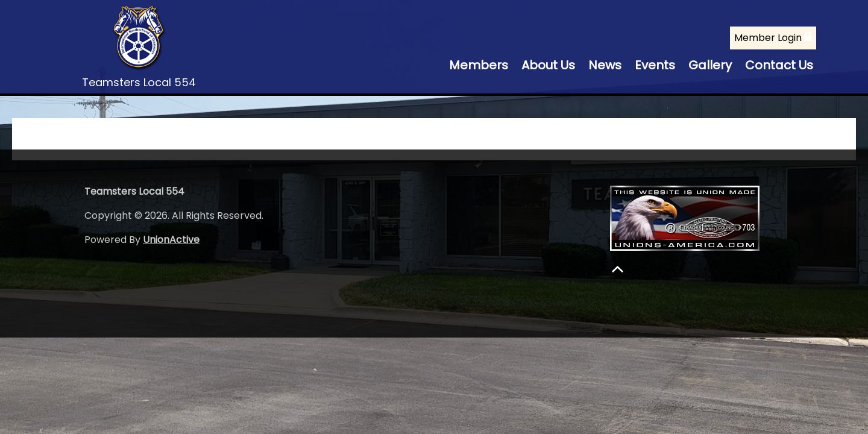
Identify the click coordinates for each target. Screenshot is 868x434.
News (605, 65)
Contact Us (779, 65)
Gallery (710, 65)
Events (655, 65)
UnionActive (171, 240)
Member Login (773, 38)
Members (479, 65)
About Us (548, 65)
